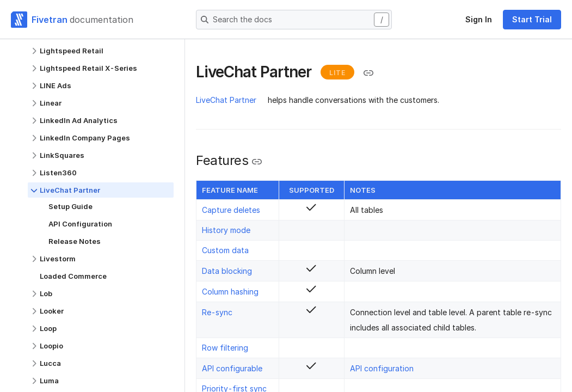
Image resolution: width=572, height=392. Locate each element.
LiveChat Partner (226, 100)
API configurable (232, 368)
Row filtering (225, 348)
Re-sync (217, 312)
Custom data (225, 250)
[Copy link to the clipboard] (368, 73)
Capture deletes (231, 210)
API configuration (382, 368)
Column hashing (230, 292)
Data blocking (227, 271)
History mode (226, 230)
